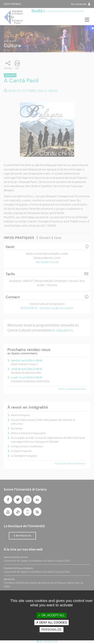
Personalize (52, 630)
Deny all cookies (52, 623)
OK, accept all (51, 615)
